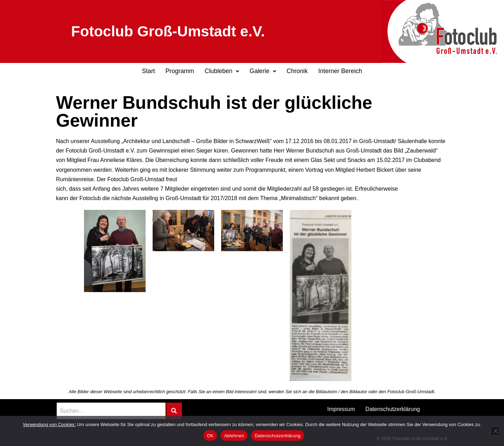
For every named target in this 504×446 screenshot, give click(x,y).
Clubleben (222, 71)
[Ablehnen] (495, 431)
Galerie (263, 71)
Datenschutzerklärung (393, 409)
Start (148, 71)
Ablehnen (234, 436)
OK (210, 436)
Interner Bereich (340, 71)
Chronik (297, 71)
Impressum (341, 409)
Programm (180, 71)
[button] (222, 71)
